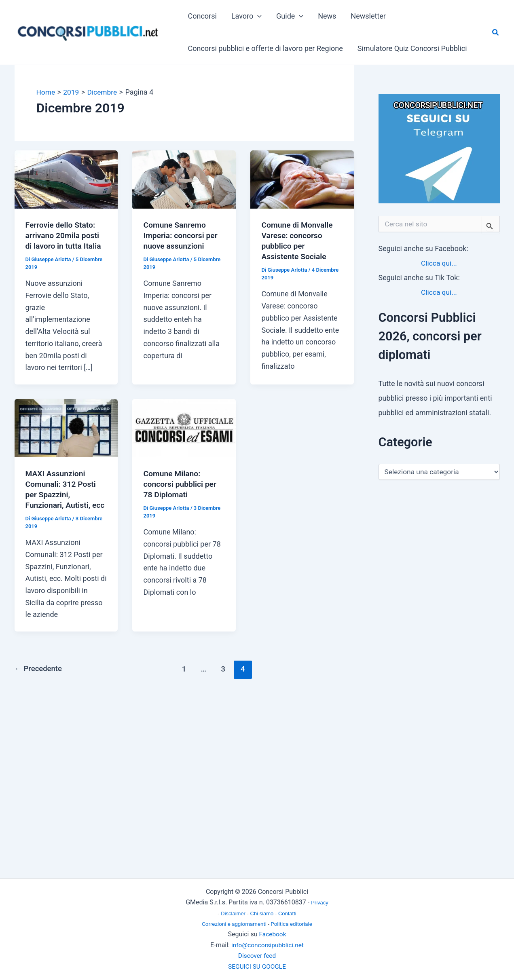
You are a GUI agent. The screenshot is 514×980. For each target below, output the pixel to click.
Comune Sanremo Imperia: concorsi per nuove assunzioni (182, 235)
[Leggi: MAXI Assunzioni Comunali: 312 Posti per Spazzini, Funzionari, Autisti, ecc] (66, 427)
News (327, 16)
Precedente (39, 679)
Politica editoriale (291, 924)
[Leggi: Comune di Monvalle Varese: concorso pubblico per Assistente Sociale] (302, 179)
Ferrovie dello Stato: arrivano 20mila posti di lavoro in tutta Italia (65, 235)
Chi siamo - (264, 913)
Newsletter (368, 16)
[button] (257, 16)
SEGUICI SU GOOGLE (257, 966)
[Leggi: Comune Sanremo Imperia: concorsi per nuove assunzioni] (184, 179)
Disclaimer (234, 913)
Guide (290, 16)
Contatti (287, 913)
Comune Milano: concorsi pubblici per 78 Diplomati (181, 484)
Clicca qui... (439, 263)
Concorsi (202, 16)
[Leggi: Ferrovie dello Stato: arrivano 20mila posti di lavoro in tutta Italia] (66, 179)
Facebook (272, 934)
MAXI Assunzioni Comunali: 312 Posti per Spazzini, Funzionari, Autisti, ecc (62, 494)
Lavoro (246, 16)
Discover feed (257, 956)
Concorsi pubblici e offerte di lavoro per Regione (265, 48)
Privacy (320, 903)
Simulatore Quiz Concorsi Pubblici (412, 48)
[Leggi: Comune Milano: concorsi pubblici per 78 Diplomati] (184, 427)
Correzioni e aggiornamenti (234, 924)
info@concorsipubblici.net (268, 945)
